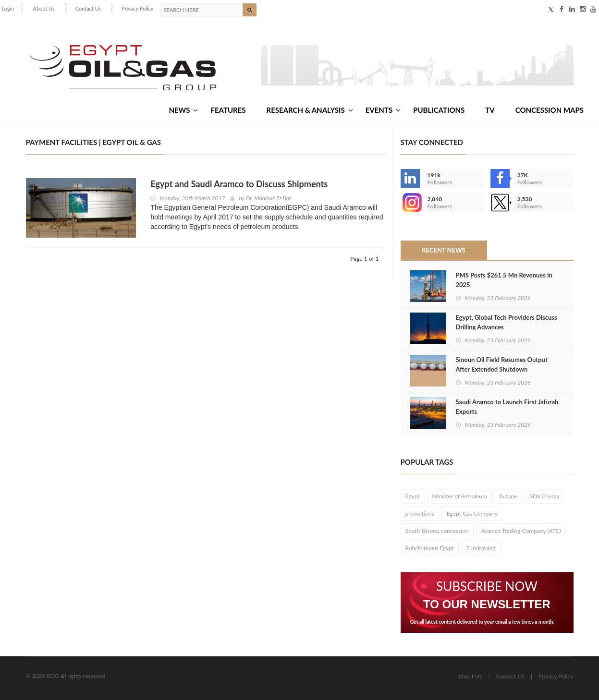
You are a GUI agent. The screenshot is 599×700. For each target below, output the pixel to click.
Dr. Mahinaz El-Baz (269, 198)
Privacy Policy (137, 8)
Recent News (443, 250)
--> (410, 203)
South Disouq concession (437, 531)
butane (508, 496)
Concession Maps (550, 110)
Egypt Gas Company (472, 513)
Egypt (413, 496)
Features (228, 110)
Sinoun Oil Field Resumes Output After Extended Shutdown (502, 364)
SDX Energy (544, 496)
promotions (420, 513)
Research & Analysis (310, 110)
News (183, 110)
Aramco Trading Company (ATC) (521, 531)
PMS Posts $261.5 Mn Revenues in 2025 (504, 280)
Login (8, 8)
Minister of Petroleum (460, 496)
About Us (43, 8)
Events (383, 110)
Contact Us (88, 8)
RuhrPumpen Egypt (430, 548)
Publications (439, 110)
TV (490, 110)
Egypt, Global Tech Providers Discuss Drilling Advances (507, 322)
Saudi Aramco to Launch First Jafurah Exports (507, 407)
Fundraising (481, 548)
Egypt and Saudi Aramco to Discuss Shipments (239, 184)
